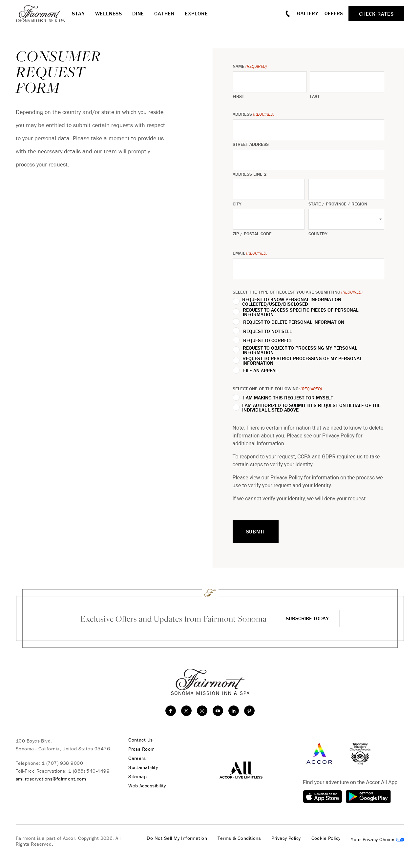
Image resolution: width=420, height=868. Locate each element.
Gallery (307, 13)
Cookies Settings (378, 839)
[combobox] (346, 219)
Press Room (142, 749)
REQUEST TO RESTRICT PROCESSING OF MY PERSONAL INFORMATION (302, 361)
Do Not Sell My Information (177, 838)
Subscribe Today (307, 618)
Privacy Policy (286, 838)
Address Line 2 (250, 174)
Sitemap (137, 777)
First (238, 96)
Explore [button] (196, 13)
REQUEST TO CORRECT (268, 340)
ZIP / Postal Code (252, 234)
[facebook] (171, 711)
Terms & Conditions (239, 838)
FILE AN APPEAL (260, 371)
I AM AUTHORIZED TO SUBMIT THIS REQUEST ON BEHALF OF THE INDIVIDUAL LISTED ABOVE (311, 408)
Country (318, 234)
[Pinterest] (249, 711)
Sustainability (143, 767)
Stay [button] (78, 13)
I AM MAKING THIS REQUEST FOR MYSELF (288, 398)
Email (250, 253)
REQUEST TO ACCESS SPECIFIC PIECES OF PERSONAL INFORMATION (301, 312)
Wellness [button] (109, 13)
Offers (334, 13)
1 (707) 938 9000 (62, 763)
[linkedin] (234, 711)
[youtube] (218, 711)
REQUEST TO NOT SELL (267, 331)
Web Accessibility (147, 786)
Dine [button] (138, 13)
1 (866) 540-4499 (89, 771)
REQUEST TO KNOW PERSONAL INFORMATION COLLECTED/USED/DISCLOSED (292, 302)
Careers (137, 758)
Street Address (251, 144)
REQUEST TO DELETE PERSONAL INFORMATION (294, 322)
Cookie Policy (326, 838)
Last (315, 96)
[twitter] (186, 711)
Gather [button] (164, 13)
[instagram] (202, 711)
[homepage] (44, 13)
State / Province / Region (338, 204)
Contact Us (141, 740)
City (237, 204)
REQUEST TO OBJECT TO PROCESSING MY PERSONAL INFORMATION (300, 350)
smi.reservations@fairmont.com (51, 779)
